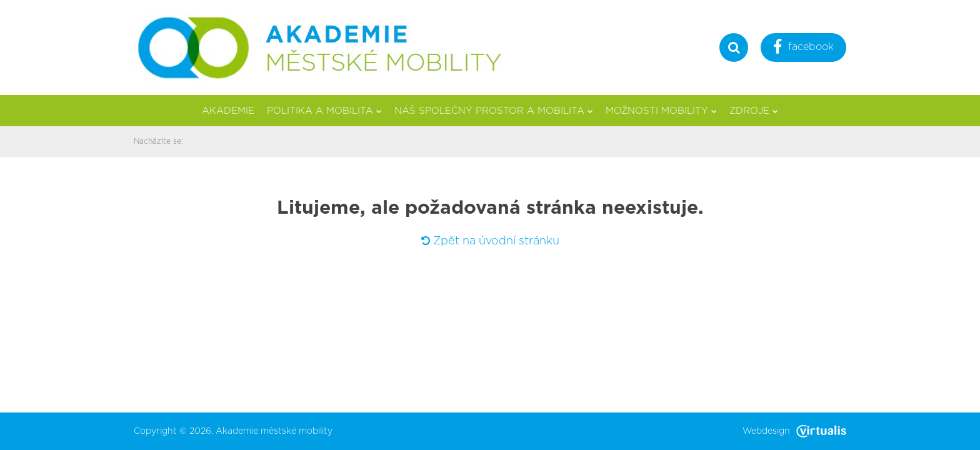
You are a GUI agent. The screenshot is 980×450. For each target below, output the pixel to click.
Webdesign (794, 431)
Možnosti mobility (661, 111)
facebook (803, 48)
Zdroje (754, 111)
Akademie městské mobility (274, 431)
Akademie (228, 111)
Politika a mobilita (324, 111)
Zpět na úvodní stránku (490, 241)
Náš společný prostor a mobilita (494, 111)
